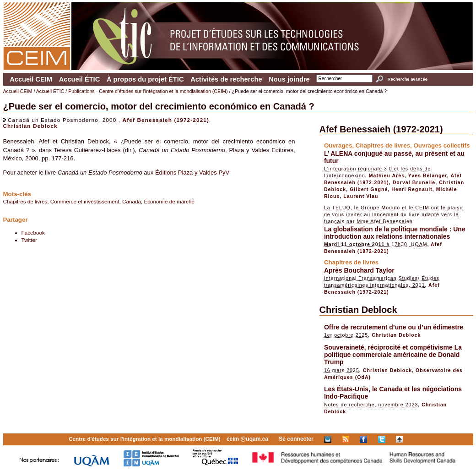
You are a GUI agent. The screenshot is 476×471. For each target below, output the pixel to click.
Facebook (33, 233)
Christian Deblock (30, 126)
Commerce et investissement (85, 201)
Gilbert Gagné (369, 189)
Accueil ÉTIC (80, 79)
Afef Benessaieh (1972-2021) (166, 120)
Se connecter (296, 439)
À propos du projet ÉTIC (145, 79)
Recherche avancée (408, 79)
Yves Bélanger (428, 175)
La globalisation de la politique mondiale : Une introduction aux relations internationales (395, 233)
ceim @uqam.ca (247, 439)
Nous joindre (289, 79)
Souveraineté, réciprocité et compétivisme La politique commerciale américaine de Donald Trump (393, 355)
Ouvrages (338, 145)
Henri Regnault (412, 189)
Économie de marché (169, 201)
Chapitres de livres (25, 201)
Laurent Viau (361, 196)
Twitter (29, 240)
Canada (132, 201)
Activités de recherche (226, 79)
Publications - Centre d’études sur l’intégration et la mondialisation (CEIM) (148, 91)
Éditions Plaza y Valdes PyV (192, 173)
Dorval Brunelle (414, 182)
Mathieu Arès (387, 175)
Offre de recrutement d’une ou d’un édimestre (394, 327)
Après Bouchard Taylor (359, 270)
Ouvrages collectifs (441, 145)
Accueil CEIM (31, 79)
